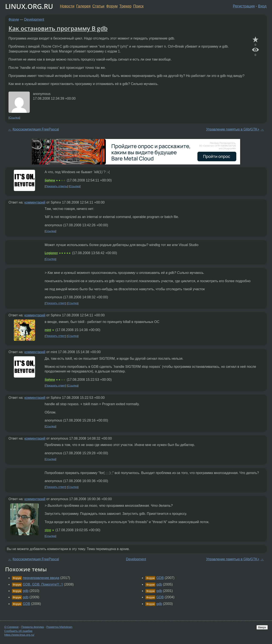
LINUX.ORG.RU (29, 6)
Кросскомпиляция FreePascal (36, 129)
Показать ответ (55, 303)
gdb (26, 591)
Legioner (51, 253)
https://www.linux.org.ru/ (19, 635)
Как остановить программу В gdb (58, 28)
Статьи (98, 6)
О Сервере (11, 627)
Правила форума (33, 627)
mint (48, 330)
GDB (26, 604)
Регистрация (244, 6)
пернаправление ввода (41, 578)
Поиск (138, 6)
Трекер (125, 6)
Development (34, 19)
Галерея (83, 6)
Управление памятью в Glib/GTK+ (233, 129)
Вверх (262, 627)
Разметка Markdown (59, 627)
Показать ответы (56, 186)
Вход (262, 6)
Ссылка (14, 118)
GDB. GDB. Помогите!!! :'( (43, 584)
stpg (48, 530)
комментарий (35, 202)
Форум (112, 6)
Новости (67, 6)
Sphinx (50, 180)
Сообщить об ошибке (18, 631)
